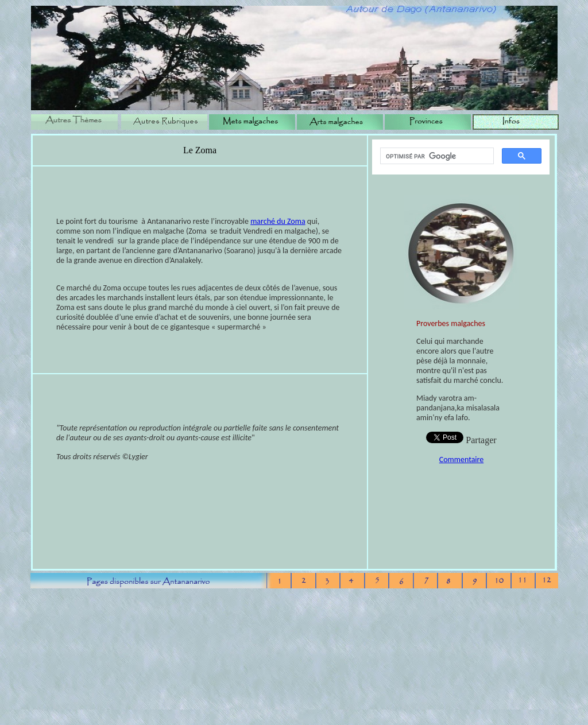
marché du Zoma (278, 221)
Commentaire (462, 460)
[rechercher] (436, 156)
